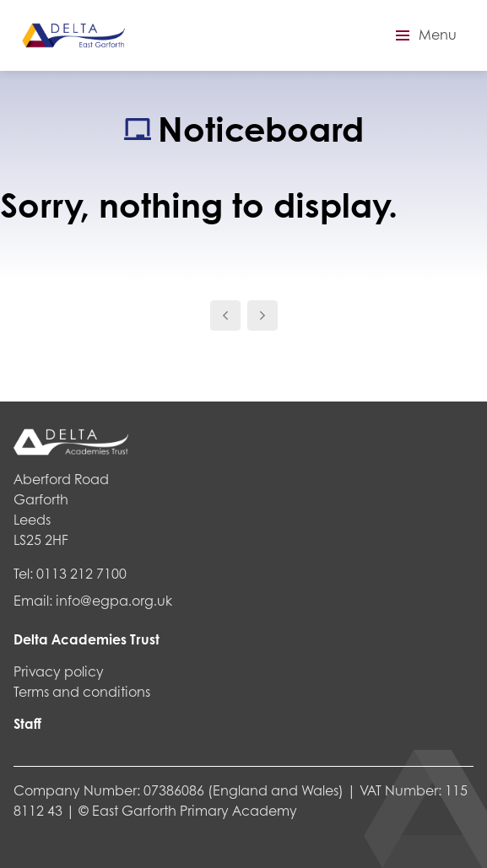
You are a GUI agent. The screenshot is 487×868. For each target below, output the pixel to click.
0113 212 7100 (81, 573)
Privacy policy (59, 671)
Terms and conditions (82, 691)
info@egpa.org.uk (114, 600)
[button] (424, 35)
